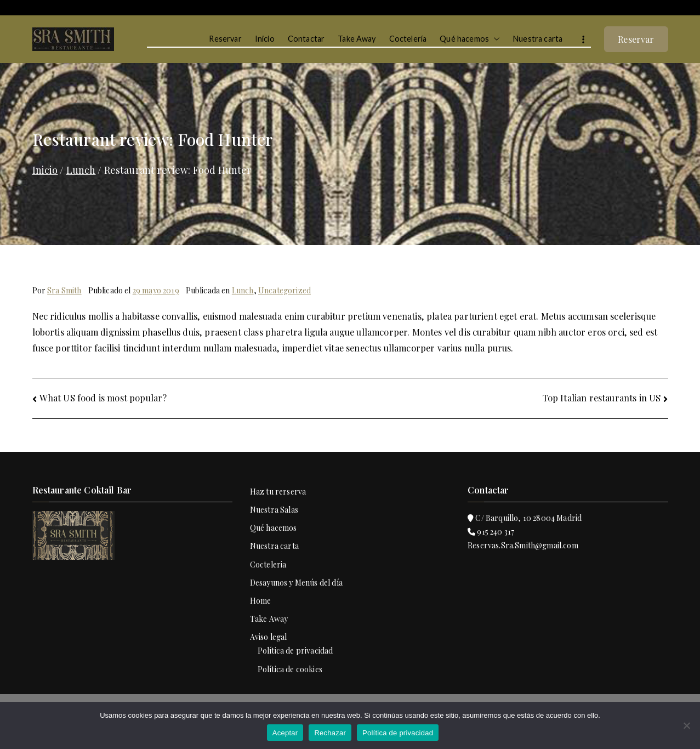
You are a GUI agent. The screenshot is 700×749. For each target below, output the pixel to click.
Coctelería (408, 39)
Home (261, 601)
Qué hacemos (470, 39)
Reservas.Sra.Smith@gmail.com (523, 545)
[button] (494, 39)
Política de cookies (290, 669)
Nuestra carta (538, 39)
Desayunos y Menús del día (296, 583)
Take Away (357, 39)
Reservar (225, 39)
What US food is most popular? (103, 398)
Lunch (243, 290)
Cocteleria (268, 564)
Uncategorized (284, 290)
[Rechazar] (686, 725)
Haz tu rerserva (278, 492)
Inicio (265, 39)
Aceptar (285, 733)
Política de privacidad (295, 651)
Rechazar (330, 733)
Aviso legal (269, 637)
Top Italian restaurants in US (602, 398)
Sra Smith (64, 290)
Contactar (306, 39)
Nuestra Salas (274, 510)
